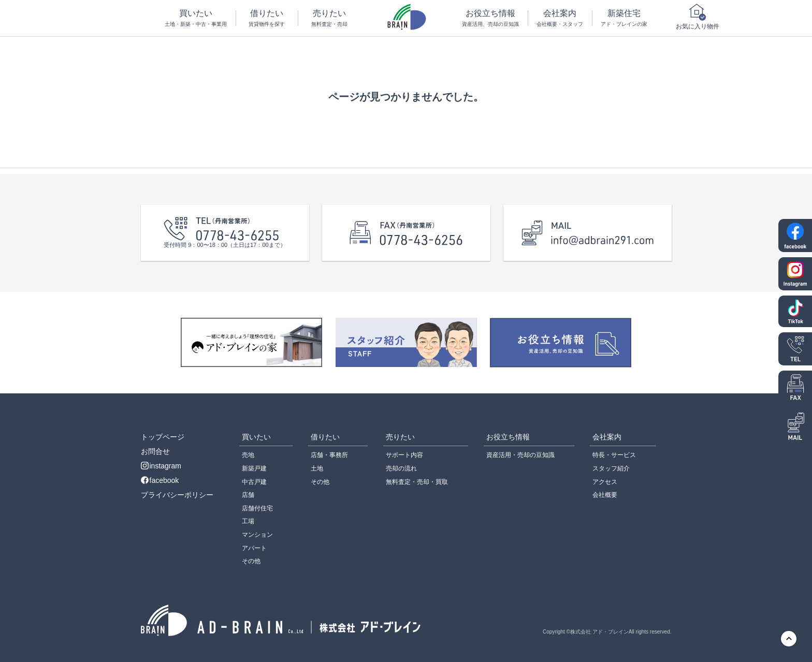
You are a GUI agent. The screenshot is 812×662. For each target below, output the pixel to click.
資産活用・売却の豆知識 (520, 455)
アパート (254, 548)
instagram (161, 466)
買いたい (196, 18)
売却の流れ (401, 468)
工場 (248, 521)
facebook (160, 480)
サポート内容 (404, 455)
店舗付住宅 (257, 508)
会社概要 (605, 495)
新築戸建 (254, 468)
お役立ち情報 (490, 18)
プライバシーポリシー (177, 495)
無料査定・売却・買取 (417, 482)
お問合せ (155, 451)
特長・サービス (614, 455)
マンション (257, 535)
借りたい (267, 18)
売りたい (329, 18)
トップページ (163, 437)
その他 (251, 561)
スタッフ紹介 (611, 468)
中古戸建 (254, 482)
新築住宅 (624, 18)
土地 (317, 468)
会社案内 (560, 18)
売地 (248, 455)
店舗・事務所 (329, 455)
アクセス (605, 482)
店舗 (248, 495)
